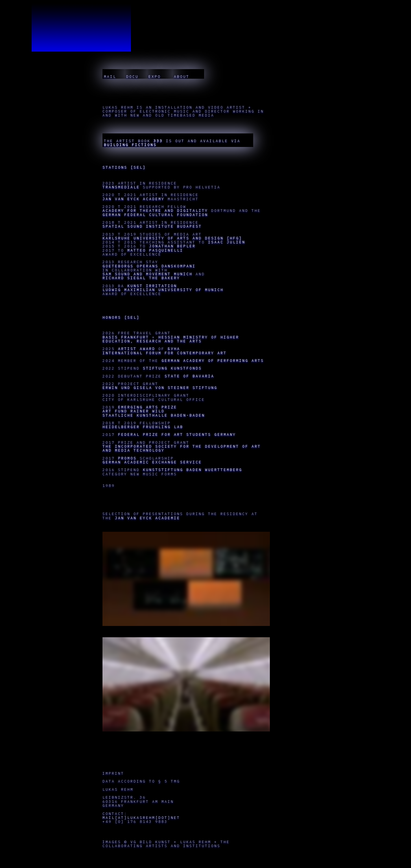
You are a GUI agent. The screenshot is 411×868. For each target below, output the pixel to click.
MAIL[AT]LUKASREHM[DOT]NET (141, 818)
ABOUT (185, 77)
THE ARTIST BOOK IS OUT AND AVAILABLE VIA (172, 143)
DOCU (132, 77)
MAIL (110, 77)
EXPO (156, 77)
